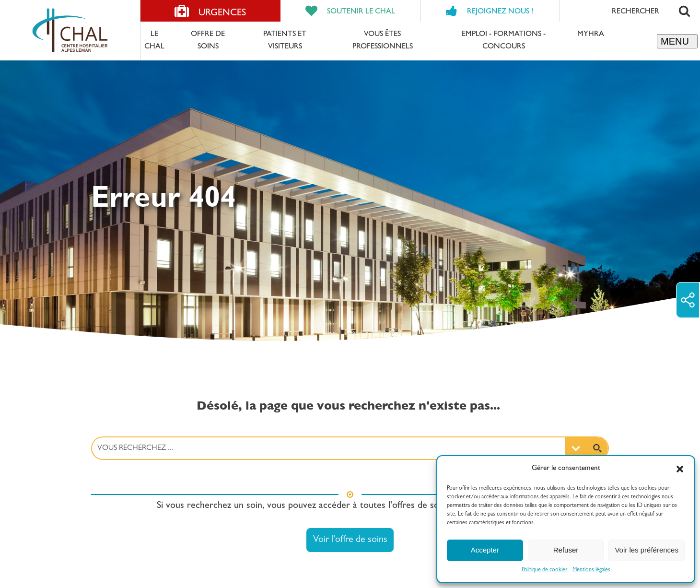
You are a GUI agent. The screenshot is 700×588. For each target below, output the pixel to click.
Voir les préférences (647, 550)
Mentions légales (591, 570)
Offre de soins (208, 41)
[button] (680, 469)
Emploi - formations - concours (504, 41)
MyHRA (591, 35)
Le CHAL (154, 41)
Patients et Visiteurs (285, 41)
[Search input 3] (329, 448)
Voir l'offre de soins (350, 540)
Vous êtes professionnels (383, 41)
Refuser (566, 550)
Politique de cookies (545, 570)
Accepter (485, 550)
